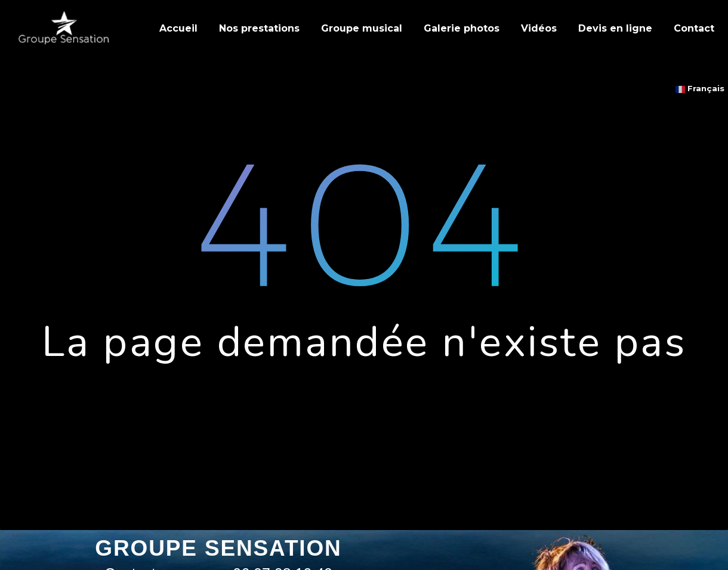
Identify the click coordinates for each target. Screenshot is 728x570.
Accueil (178, 28)
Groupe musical (362, 28)
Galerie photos (462, 28)
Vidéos (539, 28)
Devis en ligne (615, 28)
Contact (694, 28)
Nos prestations (259, 28)
